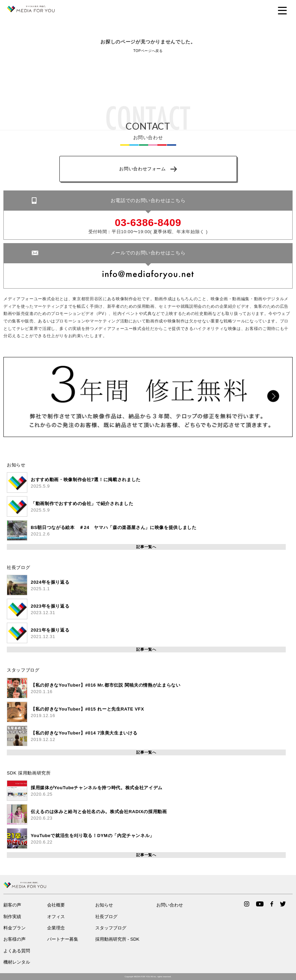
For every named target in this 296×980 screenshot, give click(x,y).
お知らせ (16, 465)
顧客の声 (12, 905)
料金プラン (15, 928)
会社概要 (56, 905)
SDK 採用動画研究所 (29, 773)
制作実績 (12, 917)
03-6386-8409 (148, 223)
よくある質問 (17, 951)
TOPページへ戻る (148, 51)
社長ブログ (18, 567)
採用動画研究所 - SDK (117, 939)
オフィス (56, 917)
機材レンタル (17, 962)
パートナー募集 (63, 939)
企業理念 (56, 928)
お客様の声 (15, 939)
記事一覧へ (146, 547)
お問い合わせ (170, 905)
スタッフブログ (23, 670)
